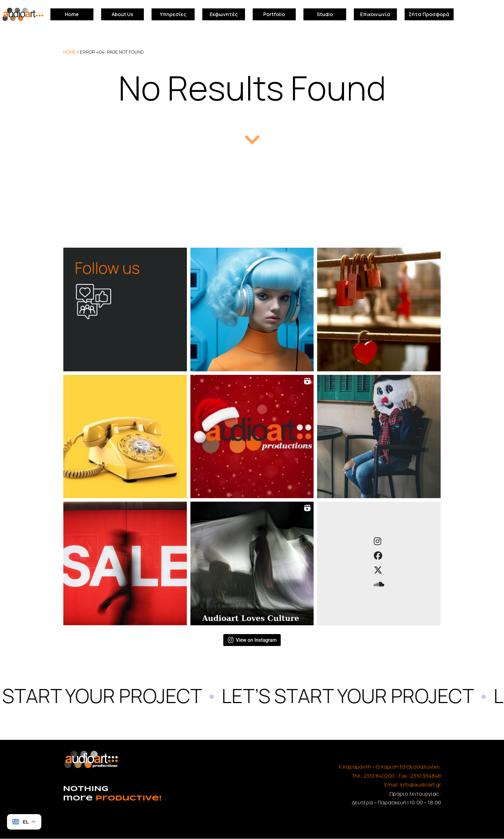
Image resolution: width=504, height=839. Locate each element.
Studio (325, 14)
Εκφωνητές (224, 14)
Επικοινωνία (375, 14)
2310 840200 (379, 776)
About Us (122, 14)
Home (72, 14)
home (69, 52)
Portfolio (274, 14)
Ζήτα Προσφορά (429, 14)
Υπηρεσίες (173, 14)
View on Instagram (252, 640)
